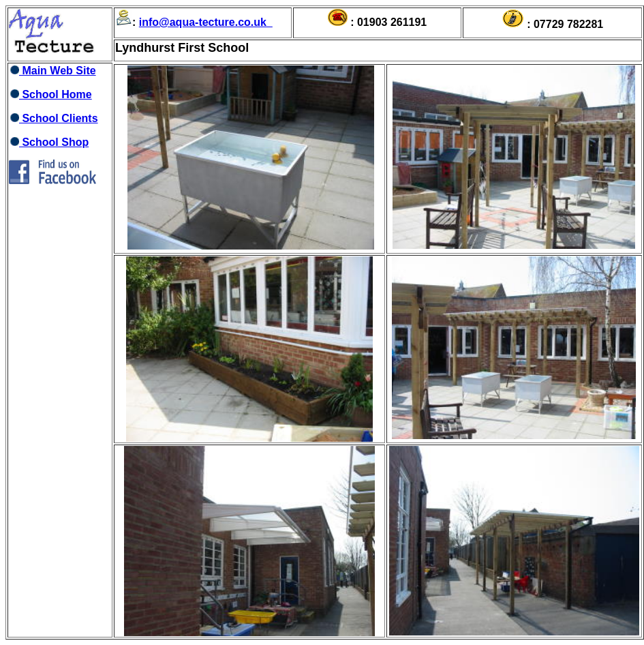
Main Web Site (52, 71)
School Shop (49, 142)
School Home (50, 94)
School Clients (53, 118)
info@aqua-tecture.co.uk (203, 22)
